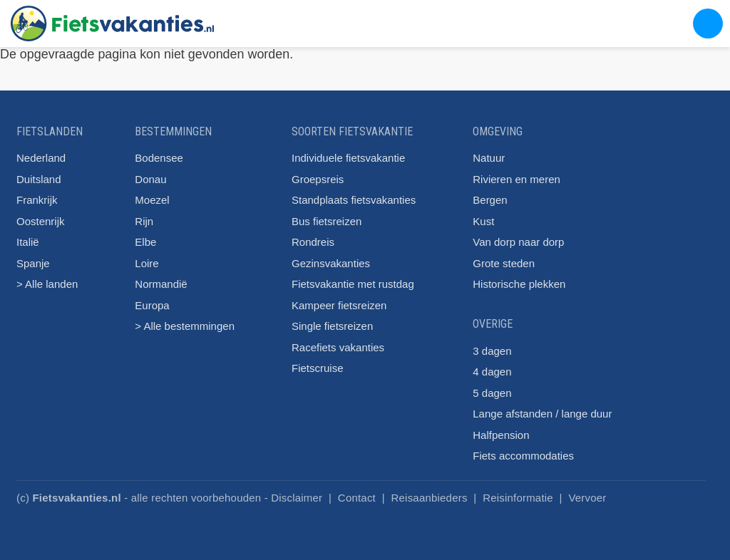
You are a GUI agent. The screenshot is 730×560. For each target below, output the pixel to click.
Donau (150, 179)
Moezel (152, 200)
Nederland (41, 158)
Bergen (490, 200)
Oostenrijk (41, 221)
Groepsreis (318, 179)
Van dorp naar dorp (518, 242)
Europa (152, 305)
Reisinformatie (518, 498)
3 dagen (492, 351)
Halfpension (501, 435)
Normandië (161, 284)
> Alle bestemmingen (185, 326)
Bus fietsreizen (327, 221)
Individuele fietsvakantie (348, 158)
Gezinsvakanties (331, 263)
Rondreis (313, 242)
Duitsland (39, 179)
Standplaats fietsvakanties (354, 200)
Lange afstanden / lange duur (542, 414)
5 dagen (492, 393)
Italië (28, 242)
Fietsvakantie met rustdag (353, 284)
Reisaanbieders (430, 498)
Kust (483, 221)
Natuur (489, 158)
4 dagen (492, 372)
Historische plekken (519, 284)
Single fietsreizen (332, 326)
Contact (357, 498)
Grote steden (504, 263)
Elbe (145, 242)
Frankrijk (37, 200)
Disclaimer (297, 498)
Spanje (33, 263)
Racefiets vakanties (338, 347)
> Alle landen (47, 284)
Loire (146, 263)
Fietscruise (318, 368)
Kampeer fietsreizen (339, 305)
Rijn (144, 221)
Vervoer (587, 498)
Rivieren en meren (516, 179)
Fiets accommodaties (523, 456)
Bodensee (159, 158)
